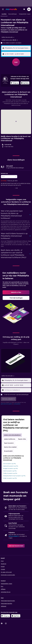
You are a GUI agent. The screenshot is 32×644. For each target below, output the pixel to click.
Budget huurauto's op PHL (11, 469)
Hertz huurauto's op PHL (10, 471)
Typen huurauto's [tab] (9, 443)
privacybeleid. (17, 404)
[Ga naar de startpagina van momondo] (11, 9)
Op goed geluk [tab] (8, 451)
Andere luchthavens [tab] (10, 439)
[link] (16, 292)
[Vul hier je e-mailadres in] (17, 390)
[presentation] (25, 83)
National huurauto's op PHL (11, 466)
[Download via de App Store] (16, 616)
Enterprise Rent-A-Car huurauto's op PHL (14, 476)
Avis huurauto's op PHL (10, 464)
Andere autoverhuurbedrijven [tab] (12, 435)
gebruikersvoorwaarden (6, 404)
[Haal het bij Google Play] (15, 83)
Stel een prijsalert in (14, 536)
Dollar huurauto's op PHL (10, 478)
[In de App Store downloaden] (25, 83)
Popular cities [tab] (22, 439)
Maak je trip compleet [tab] (10, 447)
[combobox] (8, 37)
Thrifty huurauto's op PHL (10, 473)
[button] (3, 9)
